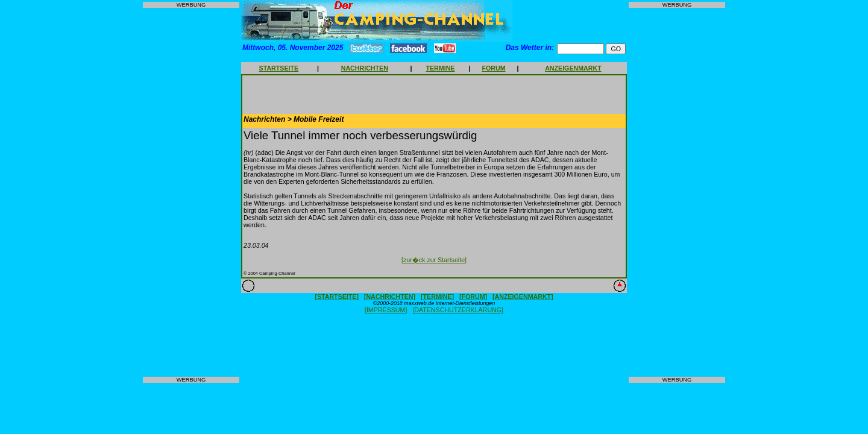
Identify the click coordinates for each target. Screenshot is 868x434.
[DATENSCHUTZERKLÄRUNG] (458, 310)
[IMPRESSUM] (386, 310)
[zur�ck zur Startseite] (434, 260)
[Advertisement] (191, 192)
